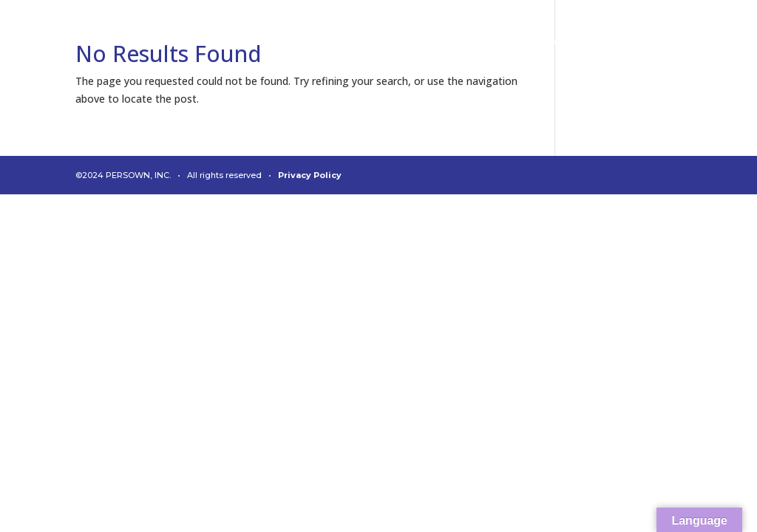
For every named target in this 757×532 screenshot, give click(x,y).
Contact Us (669, 43)
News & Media (572, 43)
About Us (390, 43)
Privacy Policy (310, 175)
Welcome (64, 43)
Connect (220, 43)
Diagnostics (304, 43)
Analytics (143, 43)
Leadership (473, 43)
